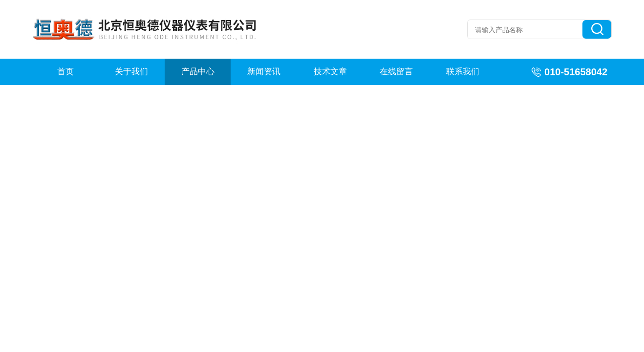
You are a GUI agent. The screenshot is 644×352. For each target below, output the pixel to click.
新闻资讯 (264, 72)
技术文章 (330, 72)
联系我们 (463, 72)
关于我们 (131, 72)
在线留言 (396, 72)
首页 (65, 72)
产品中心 (198, 72)
